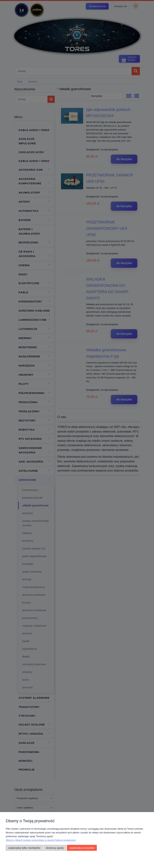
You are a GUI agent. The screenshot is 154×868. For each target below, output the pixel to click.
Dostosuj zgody (55, 848)
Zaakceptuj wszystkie (82, 848)
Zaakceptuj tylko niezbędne (24, 848)
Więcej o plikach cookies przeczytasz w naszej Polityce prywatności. (41, 840)
